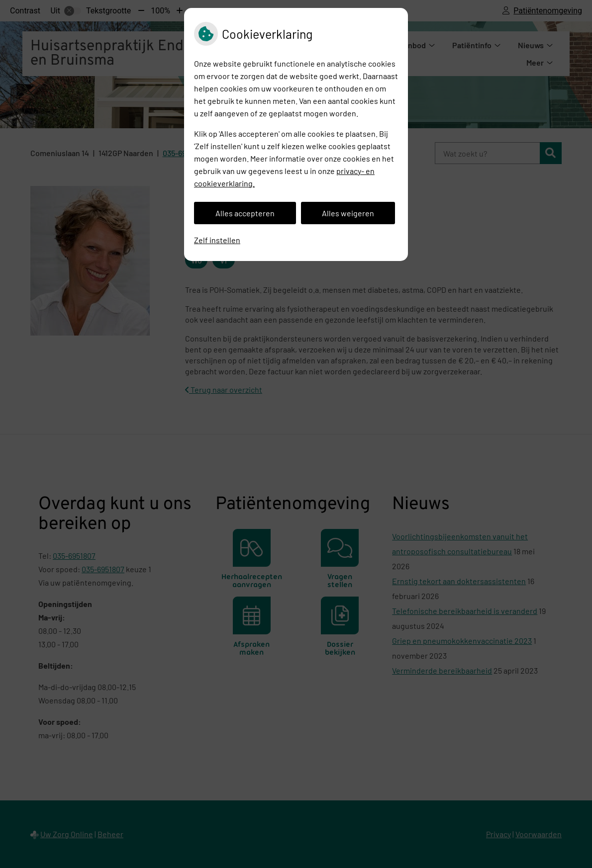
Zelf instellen (217, 240)
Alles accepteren (245, 213)
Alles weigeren (348, 213)
